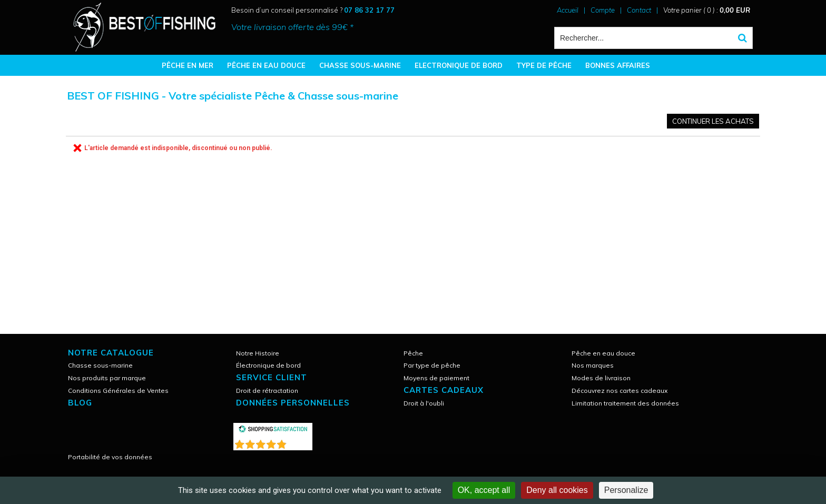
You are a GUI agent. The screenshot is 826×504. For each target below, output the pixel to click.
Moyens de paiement (436, 378)
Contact (639, 10)
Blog (80, 403)
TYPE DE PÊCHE (544, 65)
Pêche (413, 353)
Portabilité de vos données (110, 457)
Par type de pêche (432, 365)
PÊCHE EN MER (188, 65)
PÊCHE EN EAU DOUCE (266, 65)
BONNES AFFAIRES (618, 65)
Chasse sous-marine (100, 365)
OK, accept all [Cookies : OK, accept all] (484, 490)
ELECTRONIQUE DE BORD (459, 65)
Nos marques (593, 365)
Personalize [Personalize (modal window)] (626, 490)
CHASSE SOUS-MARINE (360, 65)
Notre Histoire (258, 353)
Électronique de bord (268, 365)
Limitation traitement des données (625, 403)
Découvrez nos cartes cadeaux (619, 391)
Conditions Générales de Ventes (118, 391)
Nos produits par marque (107, 378)
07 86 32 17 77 (369, 10)
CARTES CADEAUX (444, 390)
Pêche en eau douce (603, 353)
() (300, 442)
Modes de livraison (601, 378)
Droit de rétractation (267, 391)
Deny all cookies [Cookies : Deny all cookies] (557, 490)
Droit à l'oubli (424, 403)
